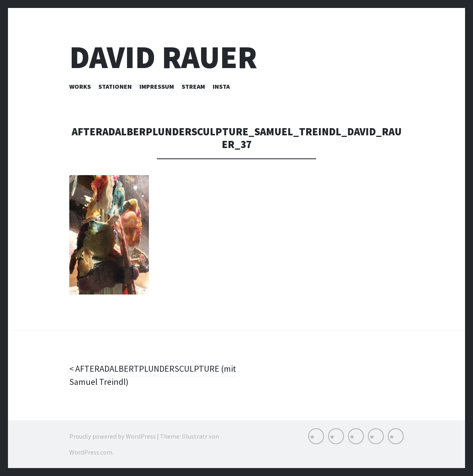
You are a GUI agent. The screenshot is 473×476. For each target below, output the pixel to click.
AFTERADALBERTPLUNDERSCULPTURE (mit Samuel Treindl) (153, 375)
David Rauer (163, 57)
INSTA (221, 86)
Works (80, 86)
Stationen (115, 86)
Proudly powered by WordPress (112, 436)
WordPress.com (91, 452)
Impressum (157, 86)
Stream (193, 86)
